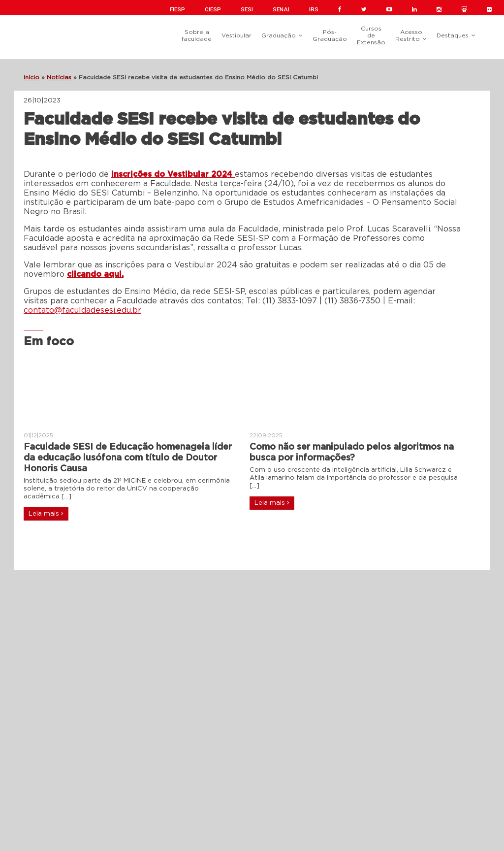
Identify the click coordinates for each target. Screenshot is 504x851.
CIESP (213, 9)
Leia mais (46, 514)
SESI (247, 9)
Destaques (453, 35)
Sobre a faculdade (197, 35)
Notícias (59, 77)
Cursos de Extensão (371, 35)
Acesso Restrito (409, 35)
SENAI (281, 9)
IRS (314, 9)
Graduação (279, 35)
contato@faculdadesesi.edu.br (82, 310)
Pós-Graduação (330, 35)
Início (31, 77)
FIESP (177, 9)
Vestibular (236, 35)
